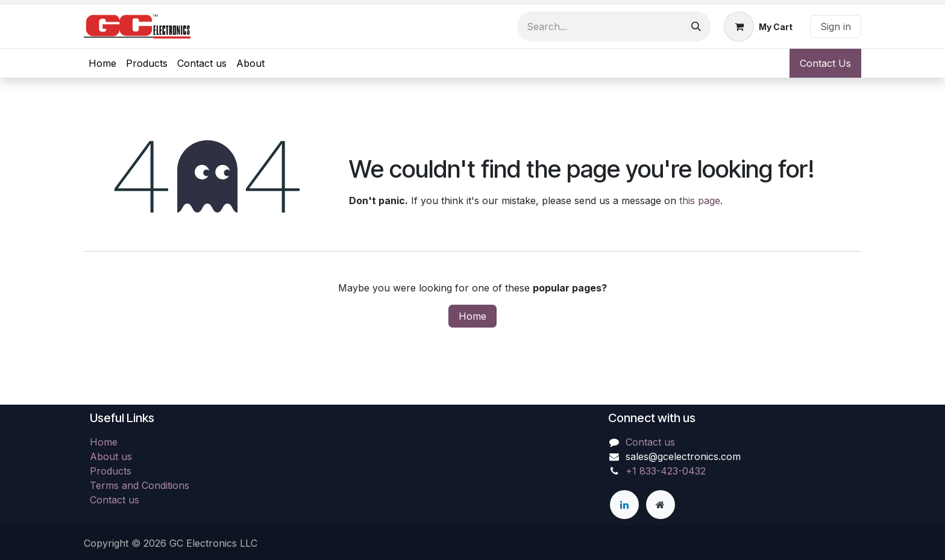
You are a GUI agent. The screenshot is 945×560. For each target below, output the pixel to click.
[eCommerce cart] (758, 26)
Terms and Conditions (140, 485)
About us (111, 456)
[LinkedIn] (624, 505)
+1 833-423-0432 (666, 471)
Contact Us (825, 63)
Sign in (836, 26)
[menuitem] (102, 63)
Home (472, 316)
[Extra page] (661, 505)
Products (111, 471)
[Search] (696, 26)
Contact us (115, 500)
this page (700, 201)
